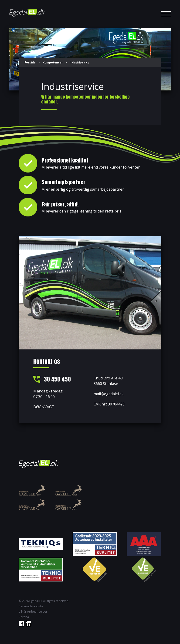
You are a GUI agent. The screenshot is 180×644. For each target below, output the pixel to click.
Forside (30, 62)
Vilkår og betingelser (33, 612)
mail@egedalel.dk (109, 394)
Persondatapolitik (31, 606)
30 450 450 (58, 380)
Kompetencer (53, 62)
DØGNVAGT (44, 407)
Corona (24, 617)
